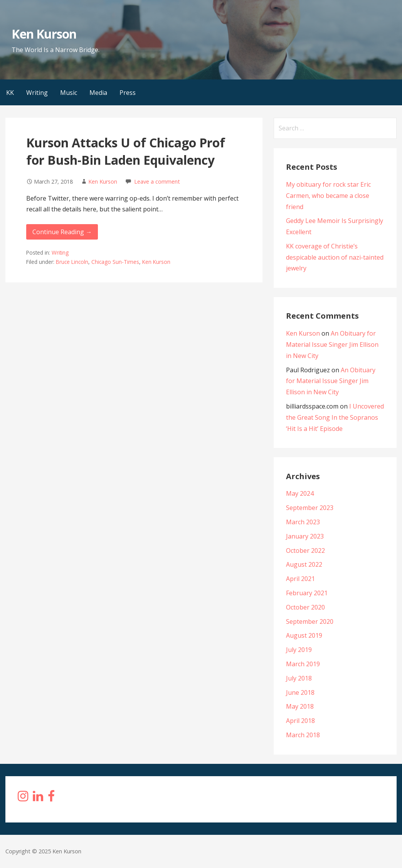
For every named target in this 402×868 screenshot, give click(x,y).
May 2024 (300, 493)
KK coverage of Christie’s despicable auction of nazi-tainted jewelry (335, 257)
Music (69, 93)
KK (10, 93)
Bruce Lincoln (72, 262)
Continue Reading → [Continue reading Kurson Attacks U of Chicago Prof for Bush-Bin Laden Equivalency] (62, 232)
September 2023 (310, 508)
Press (128, 93)
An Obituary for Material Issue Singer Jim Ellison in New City (332, 344)
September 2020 (310, 621)
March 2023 (303, 522)
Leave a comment (157, 182)
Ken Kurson (44, 34)
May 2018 (300, 706)
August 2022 (304, 564)
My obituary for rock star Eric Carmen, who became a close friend (328, 196)
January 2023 (305, 536)
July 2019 (299, 650)
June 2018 (300, 692)
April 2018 (300, 721)
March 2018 (303, 735)
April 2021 (300, 579)
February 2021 (307, 593)
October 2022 (305, 551)
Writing (37, 93)
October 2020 (305, 607)
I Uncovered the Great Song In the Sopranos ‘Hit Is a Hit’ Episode (335, 417)
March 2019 (303, 664)
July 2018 (299, 678)
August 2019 (304, 635)
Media (98, 93)
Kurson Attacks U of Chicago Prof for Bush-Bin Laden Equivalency (126, 151)
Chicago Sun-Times (115, 262)
